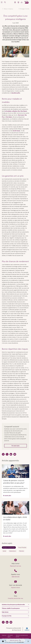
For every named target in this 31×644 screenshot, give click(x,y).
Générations (13, 551)
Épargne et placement (9, 547)
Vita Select (9, 117)
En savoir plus (16, 446)
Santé (4, 551)
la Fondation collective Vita (12, 111)
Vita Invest (21, 115)
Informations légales (10, 636)
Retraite (22, 551)
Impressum (4, 635)
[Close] (28, 641)
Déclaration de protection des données (22, 636)
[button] (2, 2)
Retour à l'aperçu (8, 9)
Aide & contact (16, 641)
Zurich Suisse (16, 131)
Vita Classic (24, 111)
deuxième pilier (16, 93)
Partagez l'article (25, 9)
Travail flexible (22, 547)
